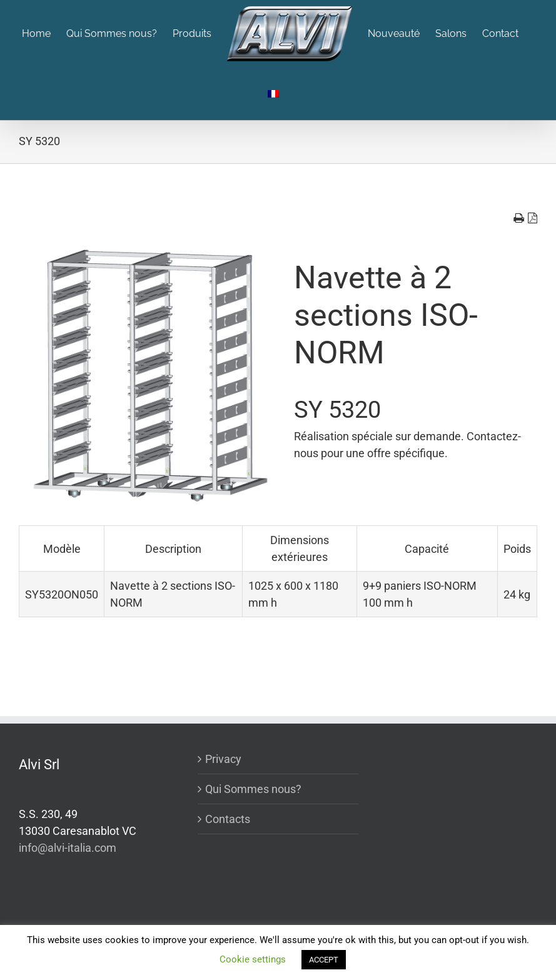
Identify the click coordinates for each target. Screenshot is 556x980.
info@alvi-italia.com (68, 848)
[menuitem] (44, 34)
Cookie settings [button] (253, 959)
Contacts (228, 819)
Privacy (223, 759)
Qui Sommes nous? (253, 789)
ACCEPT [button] (324, 960)
